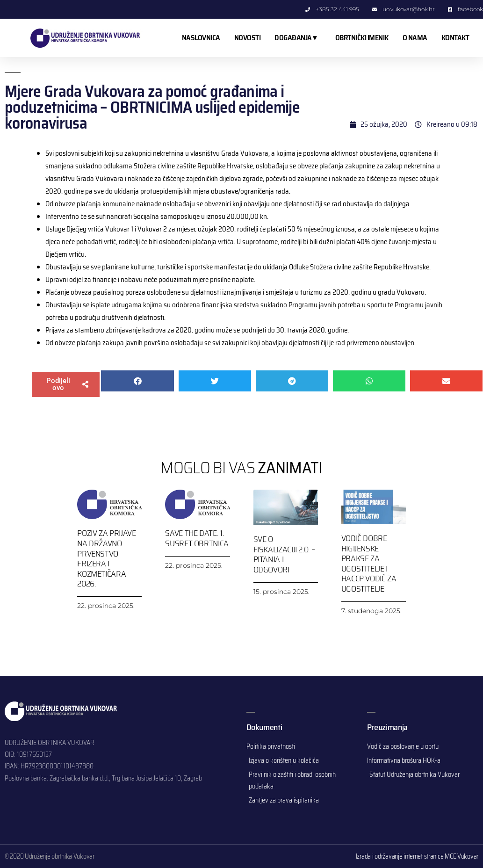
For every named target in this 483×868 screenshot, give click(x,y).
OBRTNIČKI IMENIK (362, 38)
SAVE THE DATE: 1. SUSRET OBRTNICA (197, 538)
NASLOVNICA (201, 38)
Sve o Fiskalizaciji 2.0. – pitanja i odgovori (284, 554)
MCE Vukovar (461, 856)
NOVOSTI (248, 38)
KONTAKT (455, 38)
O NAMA (415, 38)
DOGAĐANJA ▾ (298, 38)
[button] (66, 384)
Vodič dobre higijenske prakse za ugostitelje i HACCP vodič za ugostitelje (369, 564)
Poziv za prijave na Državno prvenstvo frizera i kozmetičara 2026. (106, 558)
